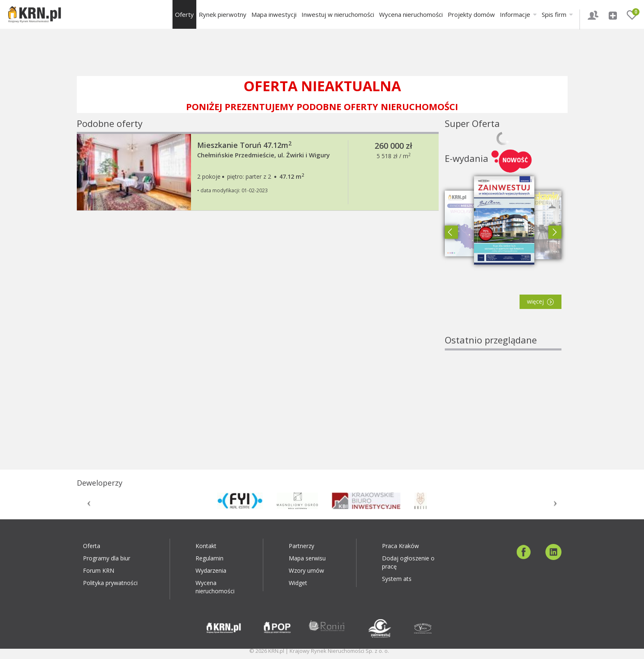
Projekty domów (471, 14)
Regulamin (209, 558)
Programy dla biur (107, 558)
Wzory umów (306, 570)
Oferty (184, 14)
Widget (298, 583)
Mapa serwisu (307, 558)
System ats (397, 579)
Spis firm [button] (557, 14)
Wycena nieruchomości (411, 14)
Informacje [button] (518, 14)
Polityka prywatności (110, 583)
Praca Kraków (400, 546)
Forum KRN (99, 570)
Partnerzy (301, 546)
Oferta (92, 546)
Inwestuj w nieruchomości (338, 14)
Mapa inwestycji (274, 14)
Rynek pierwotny (223, 14)
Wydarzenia (211, 570)
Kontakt (206, 546)
